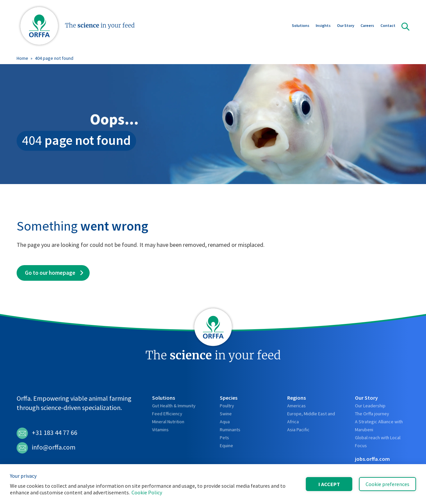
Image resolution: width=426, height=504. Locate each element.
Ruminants (230, 430)
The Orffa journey (372, 414)
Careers (367, 26)
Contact (388, 26)
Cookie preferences (387, 484)
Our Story (346, 26)
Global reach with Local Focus (378, 442)
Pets (224, 438)
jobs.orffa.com (372, 459)
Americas (297, 406)
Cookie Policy (147, 492)
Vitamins (160, 430)
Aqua (225, 422)
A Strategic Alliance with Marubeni (379, 426)
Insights (323, 26)
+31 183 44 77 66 (47, 433)
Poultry (227, 406)
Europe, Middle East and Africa (311, 418)
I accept (329, 484)
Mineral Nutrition (168, 422)
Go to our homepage (50, 273)
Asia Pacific (298, 430)
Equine (226, 446)
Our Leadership (370, 406)
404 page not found (54, 58)
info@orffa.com (46, 448)
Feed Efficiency (167, 414)
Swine (226, 414)
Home (22, 58)
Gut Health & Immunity (174, 406)
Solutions (301, 26)
